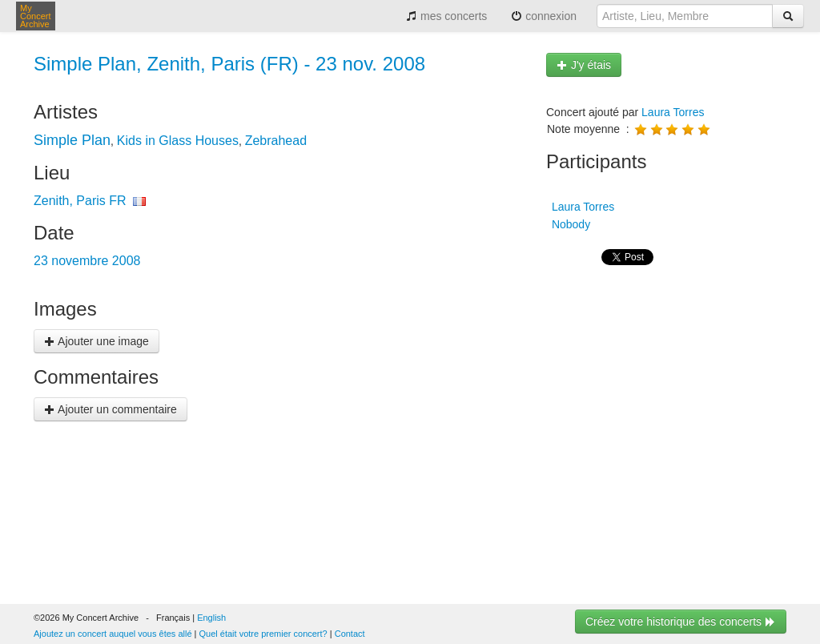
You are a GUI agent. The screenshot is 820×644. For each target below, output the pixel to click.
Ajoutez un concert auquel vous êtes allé (113, 634)
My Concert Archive (36, 16)
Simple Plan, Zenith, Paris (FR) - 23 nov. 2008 (229, 64)
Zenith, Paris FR (80, 201)
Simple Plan (72, 140)
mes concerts (446, 16)
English (211, 618)
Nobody (569, 224)
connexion (544, 16)
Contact (350, 634)
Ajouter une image (96, 341)
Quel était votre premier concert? (263, 634)
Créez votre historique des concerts (681, 622)
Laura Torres (673, 112)
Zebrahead (276, 141)
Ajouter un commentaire (111, 409)
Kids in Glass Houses (178, 141)
